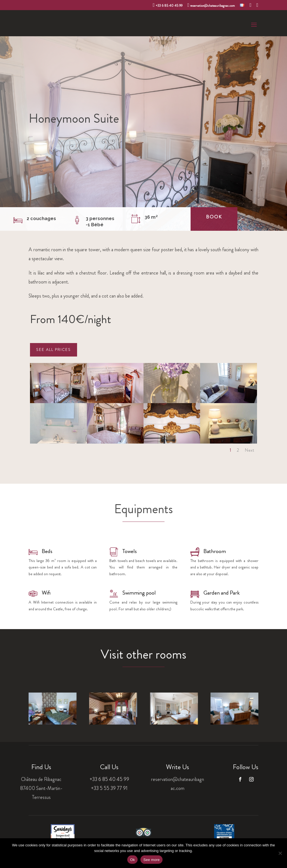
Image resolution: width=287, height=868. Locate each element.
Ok (132, 860)
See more (151, 860)
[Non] (280, 853)
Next (249, 450)
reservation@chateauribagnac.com (211, 5)
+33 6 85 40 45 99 (168, 5)
